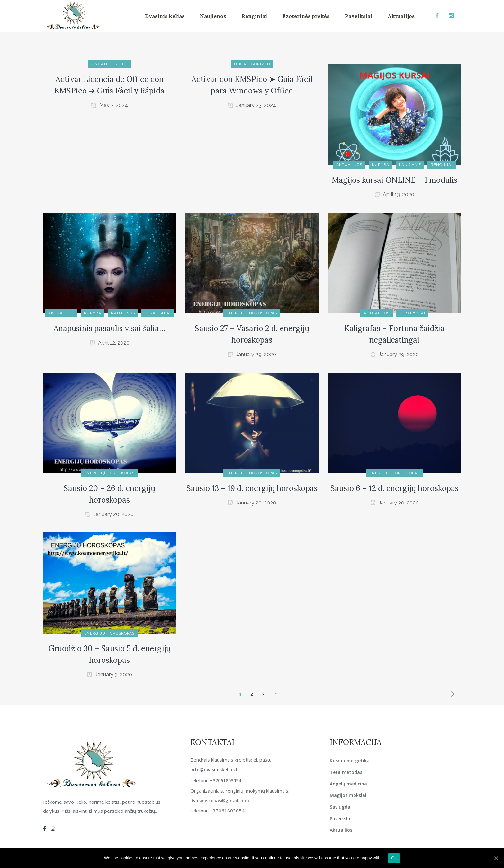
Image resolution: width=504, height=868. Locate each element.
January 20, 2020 (109, 514)
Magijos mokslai (348, 795)
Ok (394, 858)
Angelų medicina (348, 784)
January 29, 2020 (252, 354)
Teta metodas (346, 772)
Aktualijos (341, 830)
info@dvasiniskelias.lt (215, 770)
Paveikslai (341, 818)
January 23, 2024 (252, 105)
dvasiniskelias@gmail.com (220, 800)
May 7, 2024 (109, 105)
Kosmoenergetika (350, 761)
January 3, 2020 (109, 675)
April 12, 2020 (110, 343)
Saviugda (340, 807)
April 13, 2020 (394, 194)
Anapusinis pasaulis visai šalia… (109, 328)
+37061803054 (225, 780)
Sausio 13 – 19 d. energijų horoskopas (252, 488)
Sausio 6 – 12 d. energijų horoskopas (395, 488)
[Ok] (496, 858)
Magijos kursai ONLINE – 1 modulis (395, 180)
